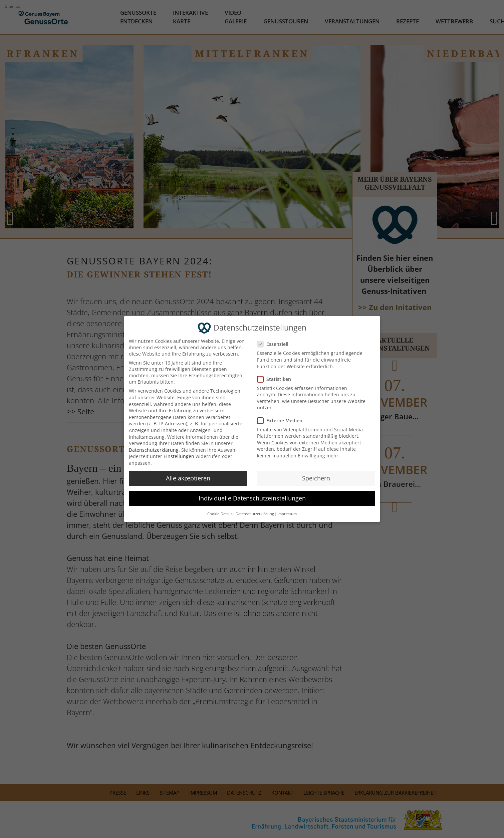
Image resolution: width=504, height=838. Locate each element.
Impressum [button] (287, 514)
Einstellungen (179, 456)
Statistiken (277, 379)
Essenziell (276, 344)
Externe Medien (283, 421)
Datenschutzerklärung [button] (255, 514)
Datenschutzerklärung (154, 450)
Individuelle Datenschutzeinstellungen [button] (252, 498)
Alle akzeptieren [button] (188, 478)
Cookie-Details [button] (220, 514)
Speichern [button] (316, 478)
